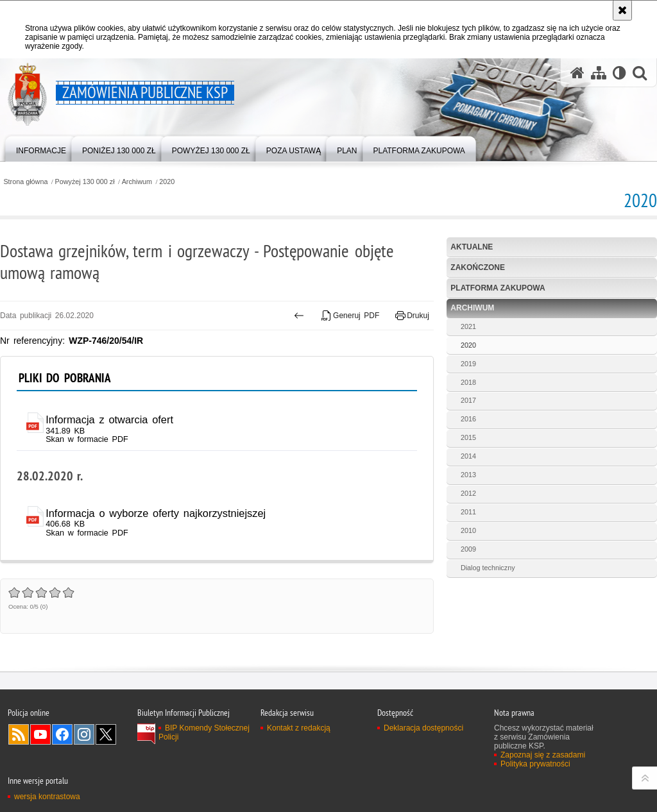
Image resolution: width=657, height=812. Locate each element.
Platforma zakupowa (498, 288)
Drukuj (412, 316)
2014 (468, 456)
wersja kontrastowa (47, 797)
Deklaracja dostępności (423, 728)
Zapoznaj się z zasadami (543, 755)
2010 (468, 530)
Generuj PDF (351, 316)
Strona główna (25, 182)
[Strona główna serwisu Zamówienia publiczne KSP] (577, 73)
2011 (468, 512)
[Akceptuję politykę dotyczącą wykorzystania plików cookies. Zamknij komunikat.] (622, 10)
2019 (468, 364)
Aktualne (472, 247)
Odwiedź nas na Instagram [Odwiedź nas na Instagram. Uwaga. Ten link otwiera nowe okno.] (84, 734)
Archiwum (137, 182)
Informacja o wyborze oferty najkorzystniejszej (156, 513)
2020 (167, 182)
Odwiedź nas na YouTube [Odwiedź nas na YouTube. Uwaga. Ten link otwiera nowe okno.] (40, 734)
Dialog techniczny (488, 568)
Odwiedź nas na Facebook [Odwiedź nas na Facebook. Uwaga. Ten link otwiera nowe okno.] (62, 734)
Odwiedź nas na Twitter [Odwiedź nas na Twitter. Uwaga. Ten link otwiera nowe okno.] (106, 734)
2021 (468, 326)
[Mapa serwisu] (599, 73)
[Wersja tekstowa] (619, 73)
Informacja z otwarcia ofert (109, 419)
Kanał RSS (19, 734)
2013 (468, 475)
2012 (468, 493)
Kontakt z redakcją (299, 728)
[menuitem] (41, 148)
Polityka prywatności (535, 764)
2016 (468, 419)
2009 (468, 549)
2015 (468, 437)
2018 (468, 382)
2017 (468, 400)
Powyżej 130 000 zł (85, 182)
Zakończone (478, 267)
